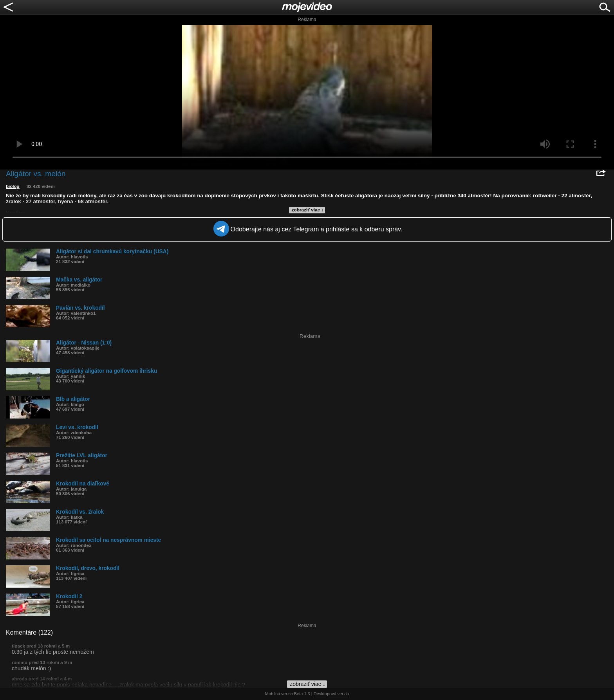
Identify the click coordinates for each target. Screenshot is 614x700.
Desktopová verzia (331, 694)
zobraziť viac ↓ (308, 210)
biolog (13, 186)
